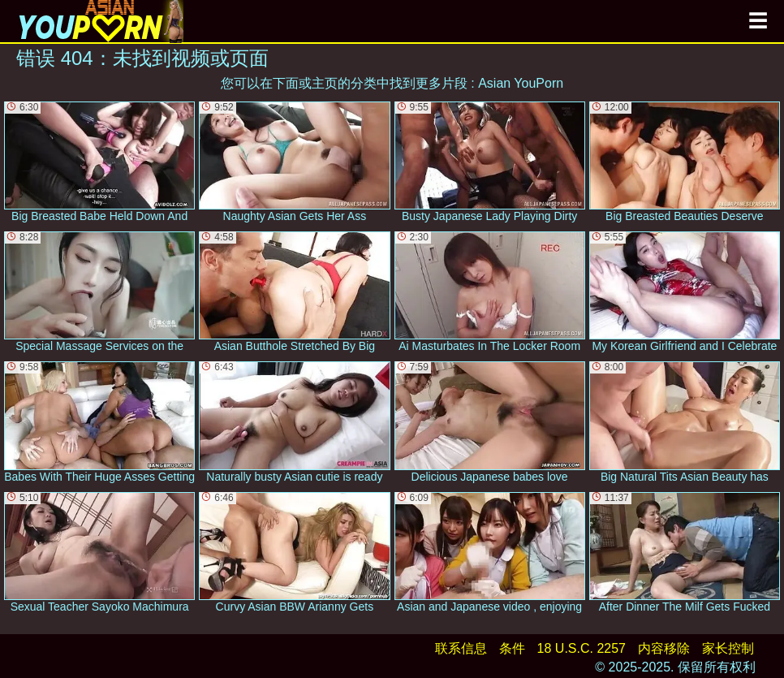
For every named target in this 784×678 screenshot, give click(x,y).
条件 (512, 648)
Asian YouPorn (521, 83)
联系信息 (461, 648)
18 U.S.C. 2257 (582, 648)
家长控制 (728, 648)
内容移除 (664, 648)
